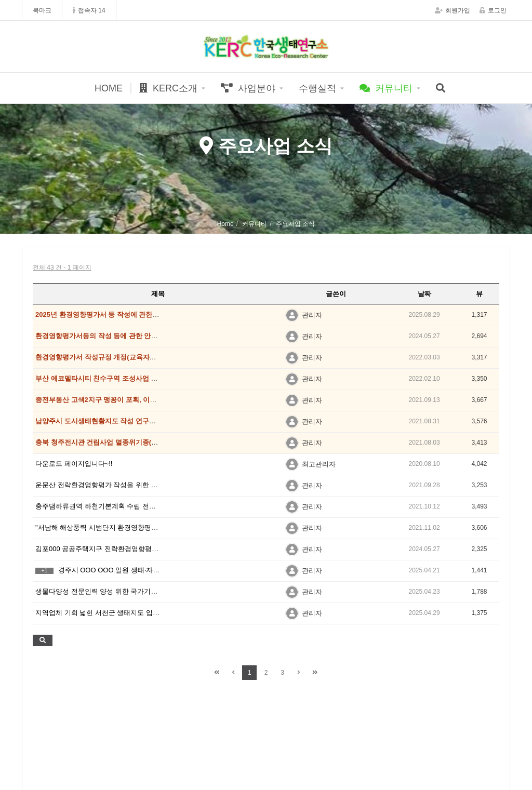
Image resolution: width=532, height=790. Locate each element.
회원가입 (453, 10)
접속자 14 (89, 10)
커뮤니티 (386, 88)
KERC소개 (168, 88)
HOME (109, 88)
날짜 (424, 294)
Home (225, 224)
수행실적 (317, 88)
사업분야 (248, 88)
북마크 (42, 10)
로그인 (493, 10)
